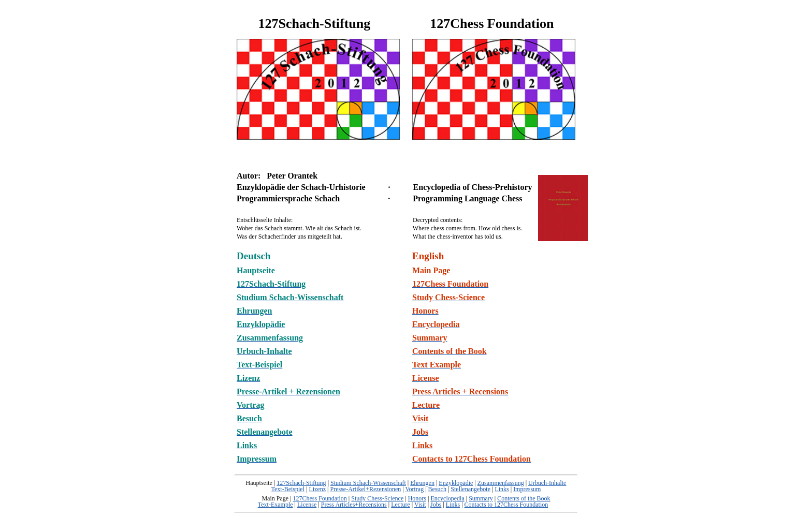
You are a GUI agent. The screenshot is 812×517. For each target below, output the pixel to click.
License (307, 505)
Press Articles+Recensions (354, 505)
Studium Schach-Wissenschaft (368, 483)
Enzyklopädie (456, 483)
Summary (481, 498)
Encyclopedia (447, 498)
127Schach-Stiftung (301, 483)
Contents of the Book (524, 498)
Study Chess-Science (377, 498)
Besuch (437, 489)
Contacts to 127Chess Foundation (506, 505)
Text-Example (275, 505)
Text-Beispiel (288, 489)
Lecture (401, 505)
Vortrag (414, 489)
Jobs (436, 505)
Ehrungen (422, 483)
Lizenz (317, 489)
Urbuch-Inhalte (547, 483)
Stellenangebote (470, 489)
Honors (417, 498)
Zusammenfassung (501, 483)
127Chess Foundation (320, 498)
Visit (420, 505)
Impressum (527, 489)
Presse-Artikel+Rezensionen (365, 489)
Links (502, 489)
